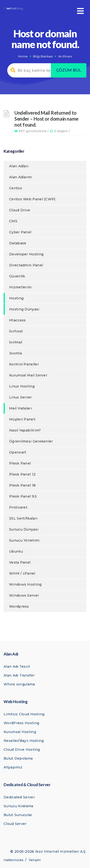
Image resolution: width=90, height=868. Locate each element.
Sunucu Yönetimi (24, 540)
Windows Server (24, 595)
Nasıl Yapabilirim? (25, 430)
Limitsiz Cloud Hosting (24, 714)
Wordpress (19, 606)
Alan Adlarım (21, 177)
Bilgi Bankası (43, 56)
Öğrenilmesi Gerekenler (31, 441)
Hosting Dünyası (24, 309)
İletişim (35, 860)
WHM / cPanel (22, 573)
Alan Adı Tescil (17, 666)
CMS (13, 221)
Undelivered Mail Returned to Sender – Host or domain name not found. (46, 119)
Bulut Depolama (18, 758)
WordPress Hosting (21, 723)
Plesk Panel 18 (22, 485)
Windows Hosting (25, 584)
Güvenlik (17, 276)
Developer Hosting (26, 254)
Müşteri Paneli (22, 419)
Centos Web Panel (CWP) (32, 199)
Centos (16, 188)
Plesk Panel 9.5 (23, 496)
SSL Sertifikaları (23, 518)
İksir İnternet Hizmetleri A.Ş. (61, 851)
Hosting (16, 298)
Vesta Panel (20, 562)
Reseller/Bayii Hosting (24, 741)
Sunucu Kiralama (18, 806)
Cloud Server (15, 824)
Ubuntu (16, 551)
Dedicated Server (19, 797)
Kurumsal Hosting (20, 732)
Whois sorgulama (19, 684)
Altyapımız (13, 767)
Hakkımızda (13, 860)
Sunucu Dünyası (24, 529)
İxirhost (16, 331)
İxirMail (16, 342)
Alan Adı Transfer (19, 675)
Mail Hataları (20, 408)
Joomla (15, 353)
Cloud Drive (20, 210)
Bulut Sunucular (18, 815)
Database (18, 243)
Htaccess (17, 320)
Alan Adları (19, 166)
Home (23, 56)
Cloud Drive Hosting (22, 750)
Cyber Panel (20, 232)
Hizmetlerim (20, 287)
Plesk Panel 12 (22, 474)
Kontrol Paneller (24, 364)
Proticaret (18, 507)
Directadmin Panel (26, 265)
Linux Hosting (22, 386)
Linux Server (21, 397)
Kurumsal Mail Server (28, 375)
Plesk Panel (20, 463)
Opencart (18, 452)
